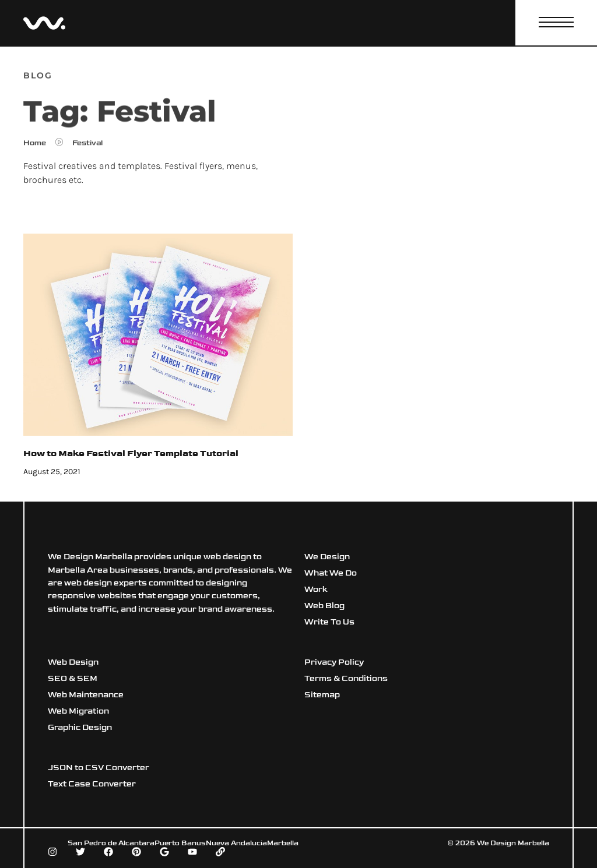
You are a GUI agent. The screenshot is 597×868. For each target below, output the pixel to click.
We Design (327, 557)
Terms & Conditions (346, 678)
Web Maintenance (86, 695)
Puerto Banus (180, 843)
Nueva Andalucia (236, 843)
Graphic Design (80, 727)
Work (316, 589)
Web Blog (324, 606)
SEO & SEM (73, 678)
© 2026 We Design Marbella (498, 843)
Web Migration (78, 711)
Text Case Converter (92, 784)
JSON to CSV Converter (99, 768)
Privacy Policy (334, 662)
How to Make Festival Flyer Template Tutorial (131, 454)
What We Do (331, 573)
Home (35, 145)
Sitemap (322, 695)
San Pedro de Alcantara (111, 843)
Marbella (283, 843)
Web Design (73, 662)
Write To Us (329, 622)
